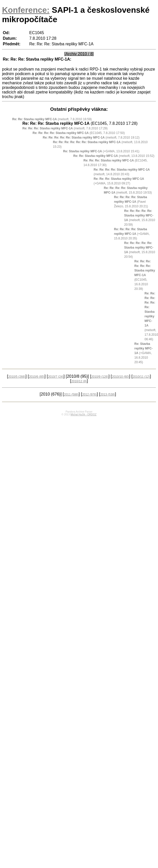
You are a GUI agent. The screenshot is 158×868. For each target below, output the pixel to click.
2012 (89, 395)
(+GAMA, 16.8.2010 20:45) (143, 353)
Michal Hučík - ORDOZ (83, 415)
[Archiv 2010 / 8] (79, 54)
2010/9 (100, 377)
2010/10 (120, 377)
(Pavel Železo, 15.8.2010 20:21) (131, 202)
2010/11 (141, 377)
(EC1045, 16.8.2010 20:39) (145, 275)
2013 (108, 395)
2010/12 (79, 381)
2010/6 (37, 377)
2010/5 (17, 377)
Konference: (26, 10)
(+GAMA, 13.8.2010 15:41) (101, 151)
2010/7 (56, 377)
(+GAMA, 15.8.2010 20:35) (132, 234)
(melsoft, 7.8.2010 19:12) (91, 138)
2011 (71, 395)
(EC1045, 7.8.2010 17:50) (79, 133)
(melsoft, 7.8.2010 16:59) (52, 119)
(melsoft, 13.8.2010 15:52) (114, 156)
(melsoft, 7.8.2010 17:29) (65, 128)
